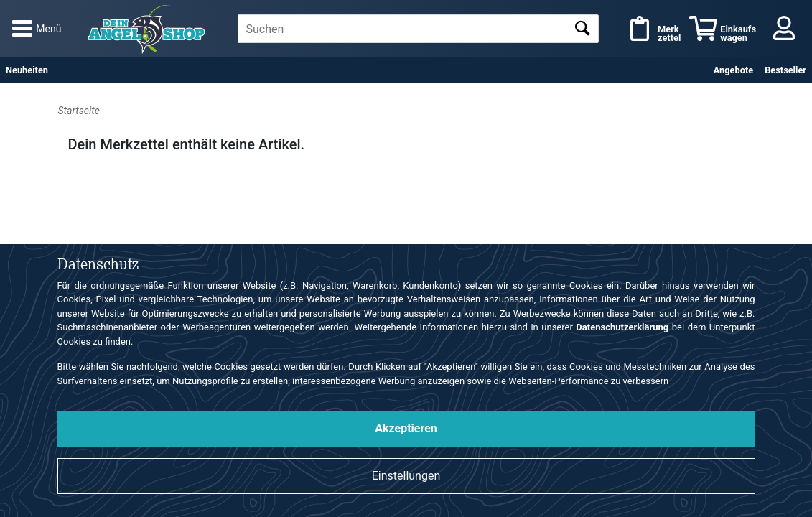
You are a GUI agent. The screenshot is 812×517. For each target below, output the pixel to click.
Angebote (733, 70)
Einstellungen (406, 476)
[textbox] (418, 29)
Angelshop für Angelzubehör (149, 29)
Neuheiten (27, 70)
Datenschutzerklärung (622, 327)
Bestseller (785, 70)
